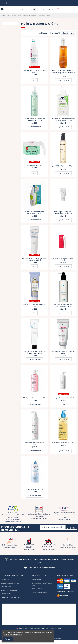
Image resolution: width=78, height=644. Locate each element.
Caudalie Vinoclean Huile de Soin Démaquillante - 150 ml (34, 120)
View (34, 80)
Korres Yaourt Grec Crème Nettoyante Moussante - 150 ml (34, 259)
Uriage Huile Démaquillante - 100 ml (63, 443)
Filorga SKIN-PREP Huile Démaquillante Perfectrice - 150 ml (63, 166)
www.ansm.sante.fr (65, 520)
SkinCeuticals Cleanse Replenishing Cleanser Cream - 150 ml (34, 352)
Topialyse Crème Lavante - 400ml (63, 398)
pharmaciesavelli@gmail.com (40, 592)
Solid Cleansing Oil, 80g (34, 165)
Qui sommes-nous (6, 580)
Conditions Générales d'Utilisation (10, 590)
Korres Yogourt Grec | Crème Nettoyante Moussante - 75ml (63, 213)
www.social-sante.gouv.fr (39, 519)
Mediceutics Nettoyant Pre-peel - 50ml (63, 259)
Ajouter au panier (63, 80)
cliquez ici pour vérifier (55, 629)
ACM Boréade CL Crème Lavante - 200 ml (34, 71)
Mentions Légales (5, 594)
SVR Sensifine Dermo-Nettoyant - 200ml (34, 444)
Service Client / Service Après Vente (10, 583)
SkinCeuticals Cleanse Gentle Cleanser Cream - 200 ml (63, 306)
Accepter (8, 639)
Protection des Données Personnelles (11, 597)
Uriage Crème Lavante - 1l (34, 489)
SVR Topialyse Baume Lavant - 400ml (34, 398)
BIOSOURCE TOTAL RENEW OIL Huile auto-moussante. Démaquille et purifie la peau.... (63, 72)
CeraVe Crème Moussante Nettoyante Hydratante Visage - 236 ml (63, 120)
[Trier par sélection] (65, 33)
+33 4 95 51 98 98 (13, 519)
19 (72, 33)
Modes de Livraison (6, 587)
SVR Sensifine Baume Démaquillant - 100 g (63, 352)
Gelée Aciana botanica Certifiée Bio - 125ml (34, 306)
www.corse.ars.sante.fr (13, 522)
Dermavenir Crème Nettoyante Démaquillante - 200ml (34, 213)
